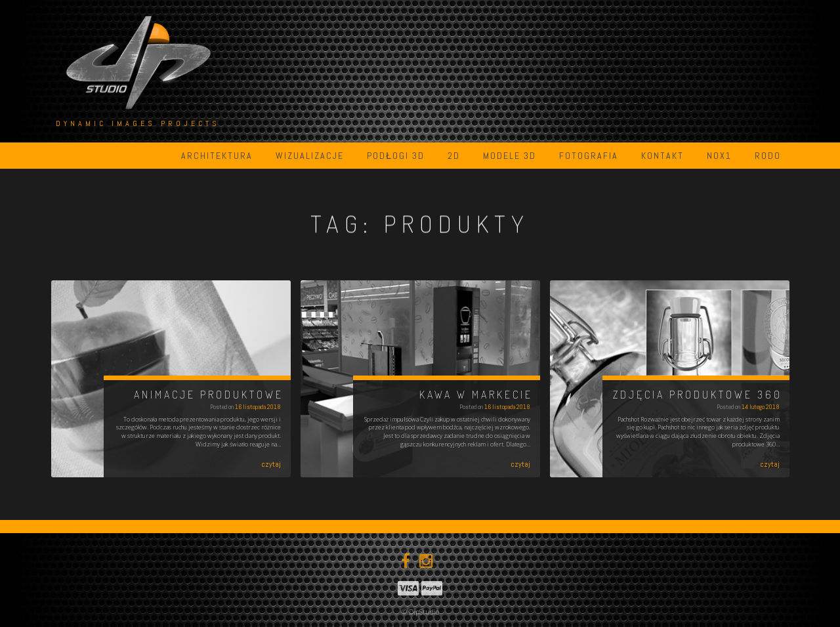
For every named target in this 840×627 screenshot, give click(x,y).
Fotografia (589, 156)
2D (454, 156)
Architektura (217, 156)
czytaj (271, 464)
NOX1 (719, 156)
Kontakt (662, 156)
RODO (768, 156)
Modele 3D (510, 156)
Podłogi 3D (396, 156)
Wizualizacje (310, 156)
